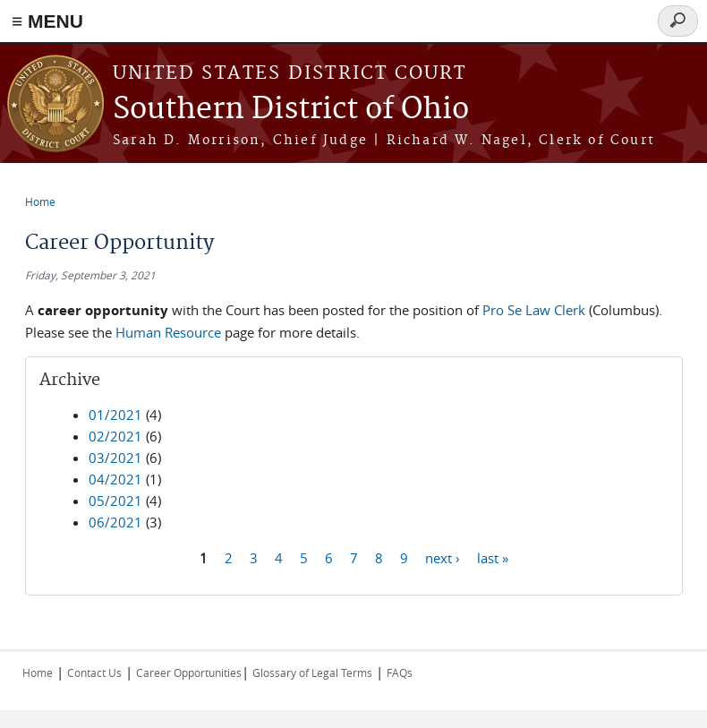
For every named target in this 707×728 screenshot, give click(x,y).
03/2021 (115, 458)
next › (443, 557)
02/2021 (115, 436)
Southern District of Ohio (291, 110)
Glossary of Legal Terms (312, 672)
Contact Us (94, 672)
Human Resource (168, 332)
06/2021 (115, 522)
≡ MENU (47, 21)
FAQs (400, 672)
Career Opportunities (189, 672)
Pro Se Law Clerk (534, 310)
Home (40, 201)
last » (493, 557)
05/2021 (115, 501)
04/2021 (115, 479)
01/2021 (115, 415)
